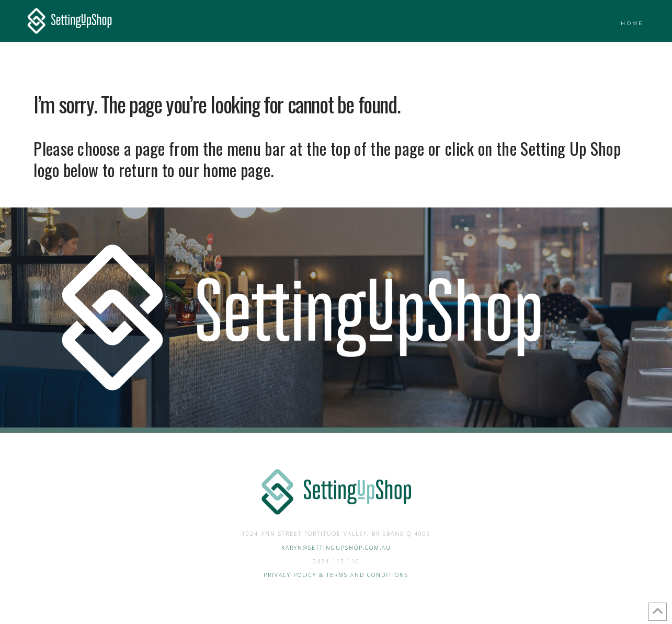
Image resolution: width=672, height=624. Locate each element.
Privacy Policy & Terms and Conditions (336, 575)
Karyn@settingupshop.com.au (336, 548)
